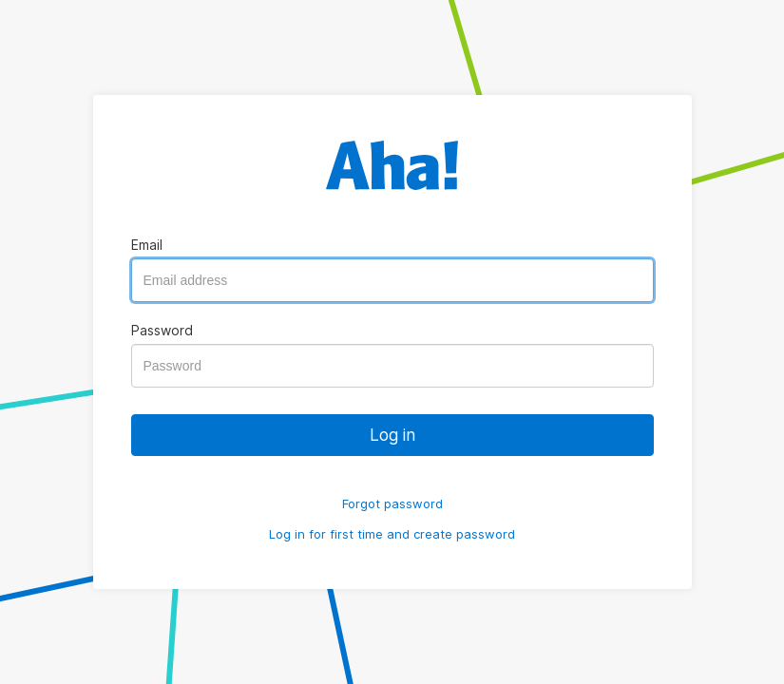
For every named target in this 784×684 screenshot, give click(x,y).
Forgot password (392, 503)
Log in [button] (392, 435)
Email (147, 245)
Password (162, 330)
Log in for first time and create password (392, 534)
